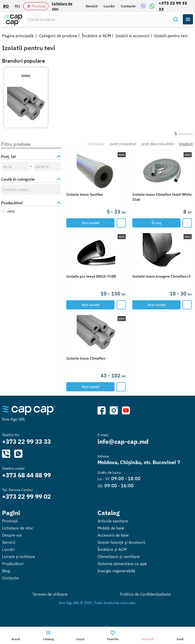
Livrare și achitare (19, 556)
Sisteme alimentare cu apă (122, 564)
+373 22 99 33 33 (173, 6)
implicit (186, 144)
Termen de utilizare (50, 594)
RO (6, 6)
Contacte (128, 6)
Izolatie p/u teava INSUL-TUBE (91, 276)
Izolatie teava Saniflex (85, 194)
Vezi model (91, 223)
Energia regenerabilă (116, 571)
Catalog (109, 513)
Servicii (92, 6)
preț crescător (123, 144)
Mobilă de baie (111, 528)
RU (17, 6)
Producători (13, 564)
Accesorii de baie (113, 535)
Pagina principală (18, 36)
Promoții (36, 6)
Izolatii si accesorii (133, 36)
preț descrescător (158, 144)
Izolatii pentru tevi (171, 36)
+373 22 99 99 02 (26, 496)
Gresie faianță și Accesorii (121, 542)
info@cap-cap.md (123, 441)
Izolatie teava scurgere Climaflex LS (161, 276)
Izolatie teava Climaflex (86, 358)
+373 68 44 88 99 (26, 475)
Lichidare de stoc (62, 6)
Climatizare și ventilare (119, 556)
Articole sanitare (113, 521)
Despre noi (12, 535)
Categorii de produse (58, 36)
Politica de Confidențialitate (145, 594)
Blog (6, 571)
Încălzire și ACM (96, 36)
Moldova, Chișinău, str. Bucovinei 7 (139, 462)
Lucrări (109, 6)
